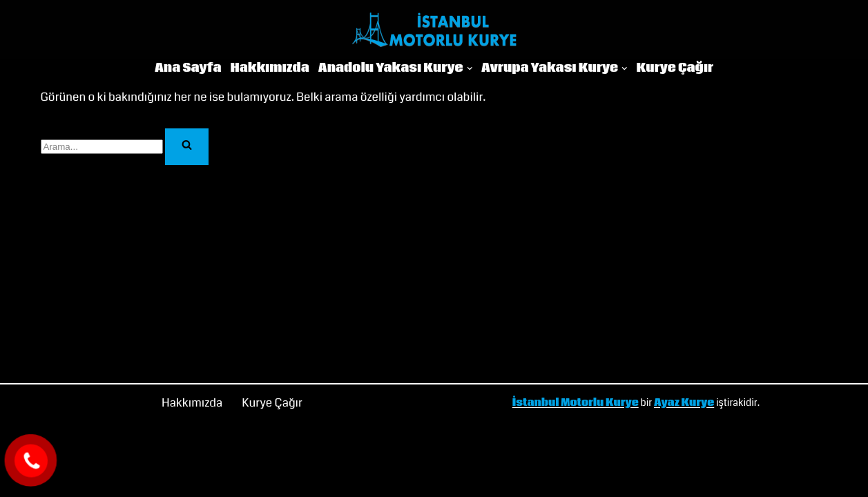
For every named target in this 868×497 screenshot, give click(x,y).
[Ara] (102, 147)
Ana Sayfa (188, 68)
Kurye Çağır (675, 68)
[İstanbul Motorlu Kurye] (434, 30)
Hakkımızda (270, 68)
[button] (470, 69)
